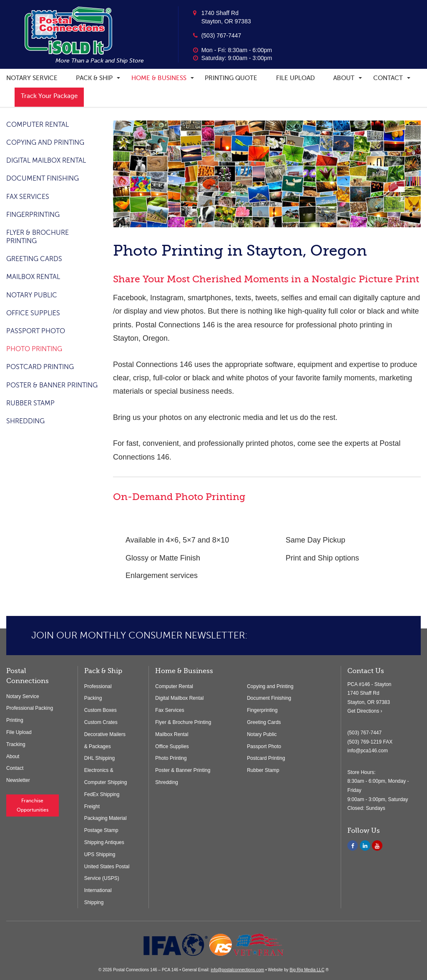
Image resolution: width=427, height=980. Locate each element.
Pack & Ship (94, 78)
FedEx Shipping (102, 794)
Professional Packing (30, 708)
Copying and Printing (45, 143)
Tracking (16, 744)
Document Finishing (43, 178)
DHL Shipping (100, 758)
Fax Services (28, 197)
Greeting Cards (34, 259)
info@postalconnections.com (237, 970)
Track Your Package (49, 96)
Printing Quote (231, 78)
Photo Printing (34, 349)
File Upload (295, 78)
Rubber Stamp (30, 403)
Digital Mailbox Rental (46, 161)
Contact (388, 78)
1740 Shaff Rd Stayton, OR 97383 (226, 17)
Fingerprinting (33, 215)
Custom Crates (101, 722)
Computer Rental (38, 125)
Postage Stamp (101, 830)
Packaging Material (105, 818)
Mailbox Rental (33, 277)
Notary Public (32, 295)
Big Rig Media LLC (307, 970)
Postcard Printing (40, 367)
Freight (92, 807)
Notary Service (32, 78)
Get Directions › (365, 711)
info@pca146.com (368, 751)
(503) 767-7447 (221, 35)
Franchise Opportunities (33, 805)
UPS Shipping (100, 854)
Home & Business (159, 78)
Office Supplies (33, 313)
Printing (15, 720)
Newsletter (18, 780)
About (344, 78)
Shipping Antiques (104, 842)
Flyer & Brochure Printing (183, 722)
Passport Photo (36, 331)
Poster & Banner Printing (52, 385)
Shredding (25, 421)
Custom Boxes (100, 710)
